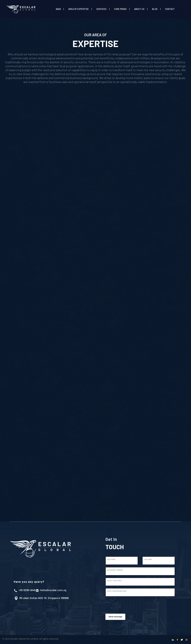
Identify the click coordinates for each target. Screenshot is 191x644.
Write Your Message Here (117, 591)
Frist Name (111, 559)
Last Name (148, 559)
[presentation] (128, 605)
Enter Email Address (115, 570)
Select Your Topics (114, 581)
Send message (115, 617)
